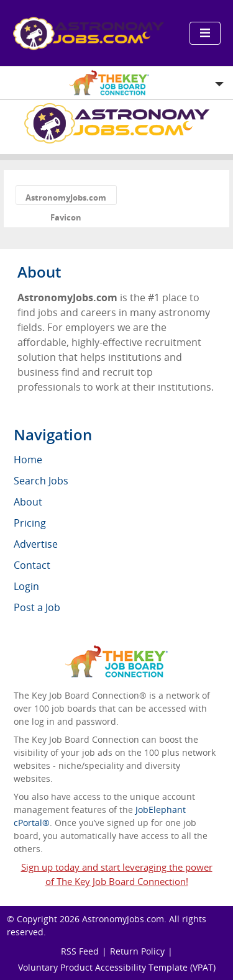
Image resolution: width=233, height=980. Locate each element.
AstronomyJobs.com (123, 919)
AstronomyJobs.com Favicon (66, 198)
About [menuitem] (28, 502)
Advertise (36, 544)
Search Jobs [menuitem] (41, 481)
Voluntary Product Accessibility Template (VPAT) (117, 967)
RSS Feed (80, 951)
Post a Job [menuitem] (37, 607)
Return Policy (137, 951)
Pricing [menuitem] (30, 523)
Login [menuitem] (26, 586)
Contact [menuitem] (32, 565)
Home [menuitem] (28, 460)
